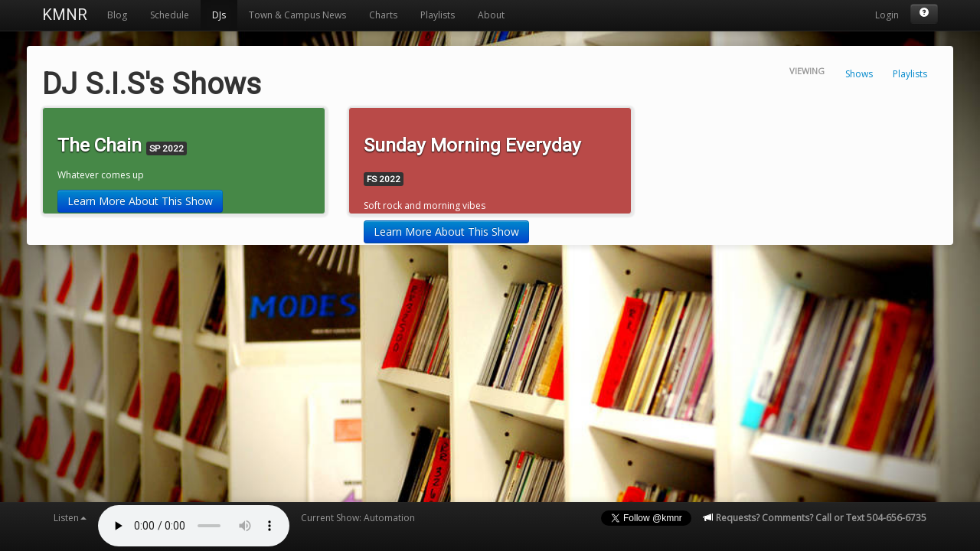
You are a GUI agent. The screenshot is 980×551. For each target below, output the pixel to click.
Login (887, 15)
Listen (70, 518)
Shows (859, 74)
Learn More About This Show (140, 201)
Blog (117, 15)
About (491, 15)
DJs (219, 15)
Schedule (170, 15)
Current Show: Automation (358, 518)
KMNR (65, 15)
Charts (383, 15)
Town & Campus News (297, 15)
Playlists (438, 15)
